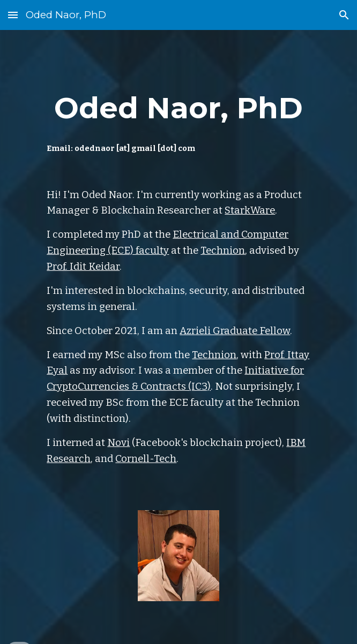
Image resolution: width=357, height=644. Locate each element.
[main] (178, 118)
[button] (13, 15)
